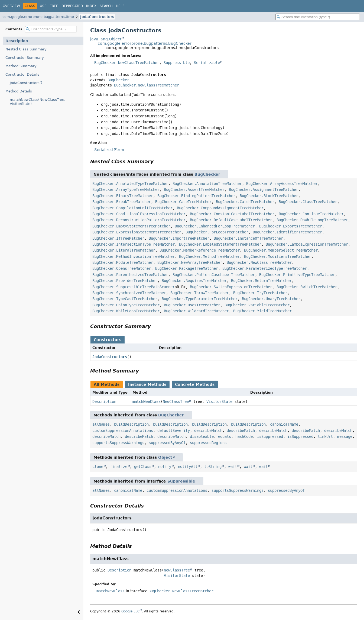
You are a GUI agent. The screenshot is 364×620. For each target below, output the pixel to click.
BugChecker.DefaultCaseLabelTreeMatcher (231, 220)
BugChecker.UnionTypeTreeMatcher (126, 305)
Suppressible (177, 63)
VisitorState (219, 401)
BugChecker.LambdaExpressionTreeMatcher (307, 244)
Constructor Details (22, 74)
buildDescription (131, 424)
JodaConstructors (97, 17)
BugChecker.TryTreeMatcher (260, 293)
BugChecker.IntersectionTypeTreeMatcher (134, 244)
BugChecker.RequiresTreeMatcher (194, 281)
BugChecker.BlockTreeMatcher (269, 196)
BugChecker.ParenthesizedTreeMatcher (130, 275)
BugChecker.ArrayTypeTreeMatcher (126, 189)
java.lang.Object (106, 39)
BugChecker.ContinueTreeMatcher (311, 214)
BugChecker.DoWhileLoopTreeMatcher (312, 220)
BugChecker (118, 80)
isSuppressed (270, 436)
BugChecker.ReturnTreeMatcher (261, 281)
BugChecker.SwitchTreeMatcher (307, 287)
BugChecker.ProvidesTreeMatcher (125, 281)
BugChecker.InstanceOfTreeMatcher (248, 238)
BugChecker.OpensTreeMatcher (122, 268)
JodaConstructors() (26, 83)
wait (233, 467)
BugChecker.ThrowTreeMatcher (200, 293)
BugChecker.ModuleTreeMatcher (123, 262)
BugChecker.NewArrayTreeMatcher (190, 262)
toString (213, 467)
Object (165, 457)
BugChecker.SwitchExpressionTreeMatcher (231, 287)
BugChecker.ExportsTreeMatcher (291, 226)
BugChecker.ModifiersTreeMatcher (278, 256)
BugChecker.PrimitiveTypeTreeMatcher (297, 275)
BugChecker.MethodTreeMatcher (209, 256)
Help (120, 6)
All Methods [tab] (107, 384)
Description (17, 41)
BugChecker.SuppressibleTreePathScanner (134, 287)
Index (91, 6)
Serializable (207, 63)
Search (106, 6)
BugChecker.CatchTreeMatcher (245, 202)
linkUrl (325, 436)
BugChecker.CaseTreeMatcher (183, 202)
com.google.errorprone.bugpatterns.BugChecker (145, 43)
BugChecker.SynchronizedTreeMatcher (129, 293)
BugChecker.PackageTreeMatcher (187, 268)
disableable (202, 436)
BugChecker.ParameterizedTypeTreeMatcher (265, 268)
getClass (143, 467)
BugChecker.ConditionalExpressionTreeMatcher (139, 214)
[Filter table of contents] (51, 29)
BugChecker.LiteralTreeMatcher (124, 250)
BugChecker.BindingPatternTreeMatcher (196, 196)
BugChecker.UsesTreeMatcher (192, 305)
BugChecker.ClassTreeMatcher (308, 202)
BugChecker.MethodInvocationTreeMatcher (134, 256)
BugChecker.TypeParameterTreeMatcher (200, 299)
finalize (119, 467)
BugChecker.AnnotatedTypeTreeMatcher (130, 184)
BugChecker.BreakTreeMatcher (122, 202)
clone (98, 467)
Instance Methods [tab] (147, 384)
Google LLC (130, 611)
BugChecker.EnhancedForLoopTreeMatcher (215, 226)
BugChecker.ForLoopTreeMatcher (217, 232)
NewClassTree (176, 401)
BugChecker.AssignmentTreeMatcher (264, 189)
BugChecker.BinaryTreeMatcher (123, 196)
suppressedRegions (208, 443)
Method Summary (21, 66)
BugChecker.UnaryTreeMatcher (271, 299)
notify (165, 467)
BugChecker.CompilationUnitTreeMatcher (132, 208)
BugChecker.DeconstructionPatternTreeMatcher (139, 220)
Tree (54, 6)
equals (225, 436)
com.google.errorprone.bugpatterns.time (38, 17)
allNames (101, 424)
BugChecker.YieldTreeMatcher (262, 311)
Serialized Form (109, 150)
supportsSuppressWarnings (118, 443)
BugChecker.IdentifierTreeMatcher (287, 232)
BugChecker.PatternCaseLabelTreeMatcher (214, 275)
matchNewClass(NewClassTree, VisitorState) (38, 102)
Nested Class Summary (26, 49)
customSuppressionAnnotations (123, 431)
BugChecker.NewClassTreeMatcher (127, 63)
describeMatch (208, 431)
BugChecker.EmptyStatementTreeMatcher (131, 226)
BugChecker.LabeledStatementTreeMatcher (220, 244)
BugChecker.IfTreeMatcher (118, 238)
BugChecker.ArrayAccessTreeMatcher (282, 184)
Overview (11, 6)
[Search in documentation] (318, 17)
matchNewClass (147, 401)
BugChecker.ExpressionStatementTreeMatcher (137, 232)
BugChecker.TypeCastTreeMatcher (125, 299)
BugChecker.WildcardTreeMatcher (196, 311)
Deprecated (72, 6)
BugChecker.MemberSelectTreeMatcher (281, 250)
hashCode (244, 436)
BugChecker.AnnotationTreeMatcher (207, 184)
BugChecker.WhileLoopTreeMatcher (126, 311)
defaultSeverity (174, 431)
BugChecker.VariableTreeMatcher (257, 305)
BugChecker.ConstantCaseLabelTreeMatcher (232, 214)
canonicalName (284, 424)
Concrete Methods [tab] (195, 384)
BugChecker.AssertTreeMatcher (194, 189)
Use (43, 6)
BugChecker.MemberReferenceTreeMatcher (200, 250)
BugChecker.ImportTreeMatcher (179, 238)
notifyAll (188, 467)
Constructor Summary (25, 58)
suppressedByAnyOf (167, 443)
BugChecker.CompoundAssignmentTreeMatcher (220, 208)
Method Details (19, 91)
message (345, 436)
